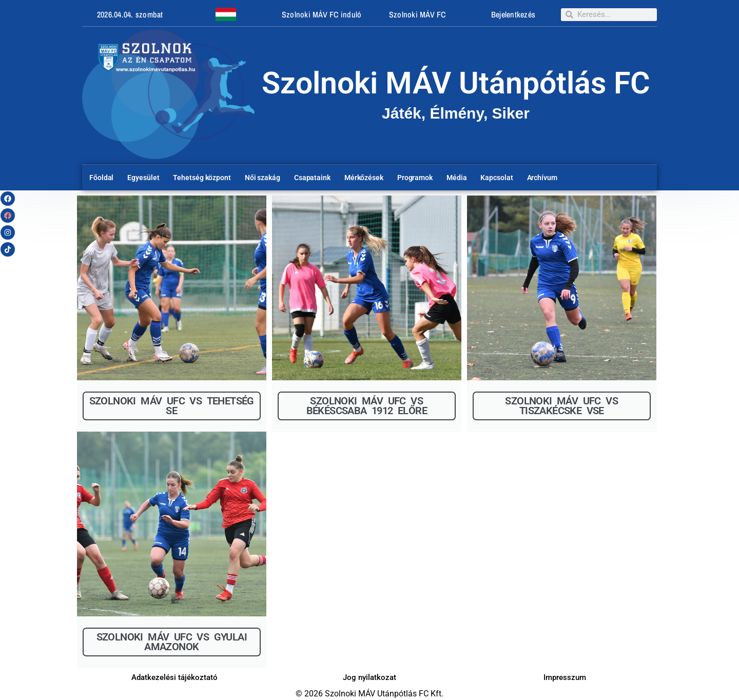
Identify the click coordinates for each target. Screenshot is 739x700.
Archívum (542, 178)
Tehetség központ (202, 178)
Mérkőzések (364, 178)
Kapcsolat (497, 178)
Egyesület (143, 178)
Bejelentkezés (513, 14)
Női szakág (262, 178)
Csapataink (312, 178)
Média (457, 178)
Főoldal (101, 178)
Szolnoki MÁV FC (417, 14)
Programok (415, 178)
